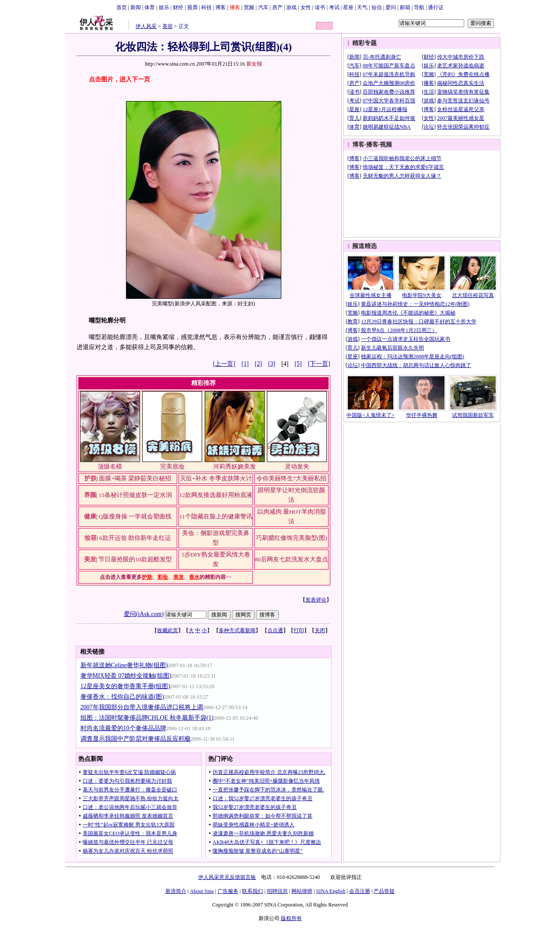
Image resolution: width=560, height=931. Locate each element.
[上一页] (224, 364)
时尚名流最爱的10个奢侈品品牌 (123, 728)
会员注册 (360, 891)
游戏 (291, 7)
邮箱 (405, 7)
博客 (220, 7)
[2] (258, 364)
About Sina (202, 891)
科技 (206, 7)
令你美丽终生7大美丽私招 (292, 478)
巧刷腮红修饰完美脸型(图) (292, 538)
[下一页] (319, 364)
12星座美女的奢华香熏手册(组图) (125, 686)
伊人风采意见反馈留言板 (227, 877)
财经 (178, 7)
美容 (168, 26)
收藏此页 (168, 630)
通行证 (436, 7)
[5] (298, 364)
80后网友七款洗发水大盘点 (291, 559)
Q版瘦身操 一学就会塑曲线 (135, 516)
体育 (150, 7)
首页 (122, 7)
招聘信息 (277, 891)
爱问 (391, 7)
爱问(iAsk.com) (144, 614)
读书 (320, 7)
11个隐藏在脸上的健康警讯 (216, 516)
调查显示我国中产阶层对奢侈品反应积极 (136, 739)
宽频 (249, 7)
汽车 (263, 7)
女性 (306, 7)
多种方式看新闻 (237, 630)
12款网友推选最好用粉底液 (216, 495)
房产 (277, 7)
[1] (245, 364)
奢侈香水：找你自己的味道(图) (122, 697)
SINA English (331, 891)
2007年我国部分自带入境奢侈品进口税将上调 (142, 707)
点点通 (275, 630)
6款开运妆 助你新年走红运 (135, 538)
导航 (419, 7)
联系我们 (252, 891)
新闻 (136, 7)
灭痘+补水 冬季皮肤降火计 (216, 478)
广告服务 (228, 891)
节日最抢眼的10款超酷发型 (135, 559)
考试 (334, 7)
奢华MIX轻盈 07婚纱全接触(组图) (126, 676)
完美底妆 (172, 467)
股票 (192, 7)
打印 (299, 630)
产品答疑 (384, 891)
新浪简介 (176, 891)
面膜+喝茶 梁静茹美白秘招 (135, 478)
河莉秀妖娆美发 (234, 467)
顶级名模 (110, 467)
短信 (377, 7)
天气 (362, 7)
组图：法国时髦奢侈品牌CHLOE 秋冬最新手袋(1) (147, 718)
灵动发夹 (297, 467)
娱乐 (164, 7)
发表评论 (316, 600)
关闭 (320, 630)
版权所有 (291, 918)
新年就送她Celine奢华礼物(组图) (124, 665)
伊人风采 (146, 26)
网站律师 (302, 891)
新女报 (254, 64)
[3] (272, 364)
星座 (348, 7)
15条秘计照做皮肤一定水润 (135, 495)
